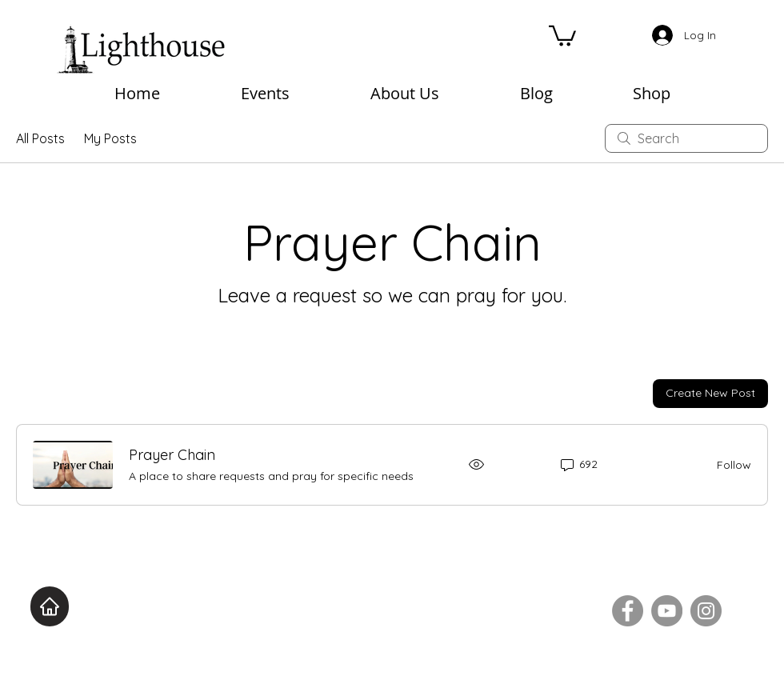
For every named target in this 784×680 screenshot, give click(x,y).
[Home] (50, 606)
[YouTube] (667, 611)
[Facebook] (628, 611)
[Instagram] (706, 611)
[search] (686, 138)
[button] (562, 35)
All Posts (40, 138)
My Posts (110, 138)
